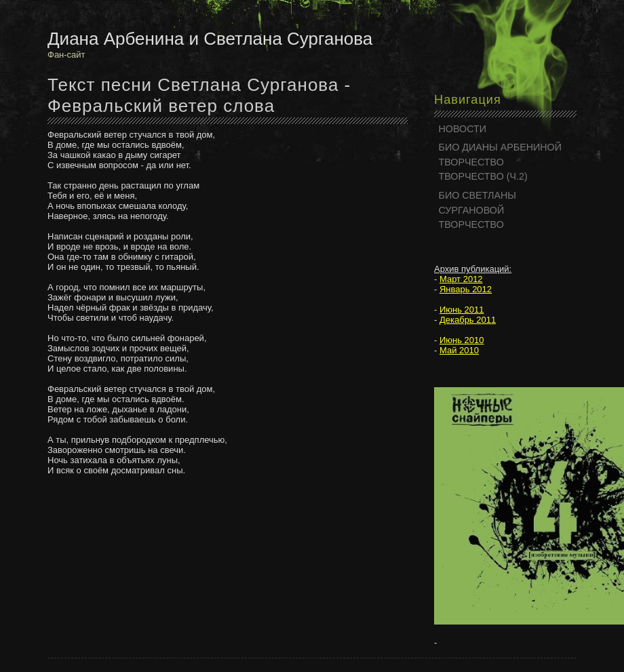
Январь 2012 (466, 289)
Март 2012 (461, 279)
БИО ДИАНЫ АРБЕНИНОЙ (501, 147)
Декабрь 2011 (468, 320)
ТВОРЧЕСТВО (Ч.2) (483, 176)
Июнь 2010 (462, 340)
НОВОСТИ (463, 129)
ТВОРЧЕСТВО (471, 162)
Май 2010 (459, 350)
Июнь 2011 (462, 310)
